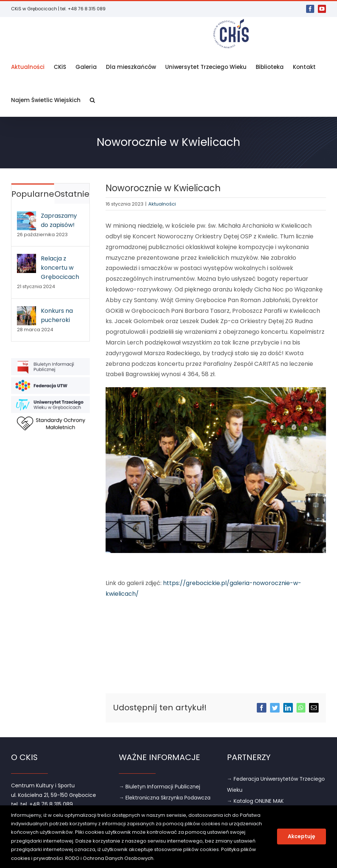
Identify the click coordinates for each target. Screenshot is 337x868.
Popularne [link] (33, 194)
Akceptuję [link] (301, 836)
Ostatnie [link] (72, 194)
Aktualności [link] (162, 204)
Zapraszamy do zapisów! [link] (59, 220)
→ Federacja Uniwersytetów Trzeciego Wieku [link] (276, 784)
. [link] (154, 858)
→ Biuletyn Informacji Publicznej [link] (159, 787)
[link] (310, 9)
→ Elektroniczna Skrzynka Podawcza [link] (165, 798)
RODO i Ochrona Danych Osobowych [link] (109, 858)
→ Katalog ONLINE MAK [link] (255, 801)
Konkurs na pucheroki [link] (57, 315)
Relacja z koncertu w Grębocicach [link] (60, 268)
